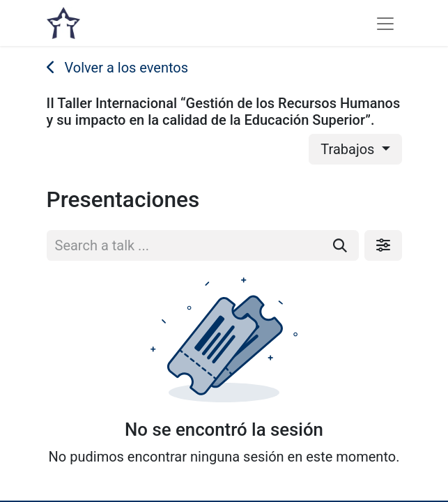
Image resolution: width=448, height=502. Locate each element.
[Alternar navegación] (385, 23)
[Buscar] (340, 245)
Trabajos (349, 149)
